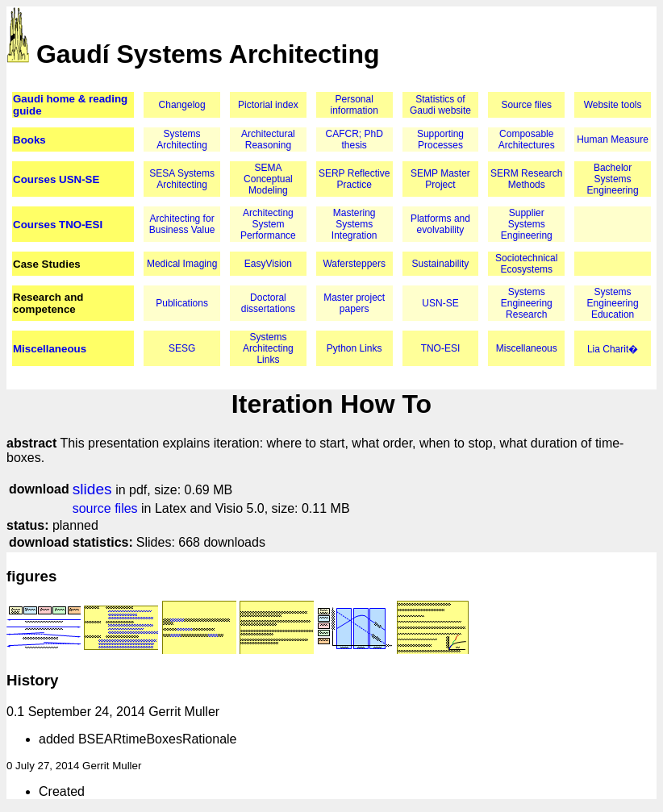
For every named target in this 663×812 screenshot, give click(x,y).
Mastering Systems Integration (354, 224)
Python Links (354, 348)
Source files (526, 105)
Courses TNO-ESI (58, 225)
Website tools (613, 105)
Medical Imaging (182, 264)
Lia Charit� (613, 349)
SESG (182, 348)
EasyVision (268, 264)
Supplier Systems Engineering (527, 224)
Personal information (354, 105)
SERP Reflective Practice (354, 179)
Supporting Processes (440, 139)
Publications (182, 303)
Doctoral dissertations (268, 303)
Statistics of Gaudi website (440, 105)
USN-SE (440, 303)
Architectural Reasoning (268, 139)
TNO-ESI (441, 348)
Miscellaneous (50, 349)
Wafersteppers (354, 264)
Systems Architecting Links (268, 348)
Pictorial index (268, 105)
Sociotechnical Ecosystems (526, 264)
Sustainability (441, 264)
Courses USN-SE (56, 179)
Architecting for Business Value (182, 224)
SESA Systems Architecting (182, 179)
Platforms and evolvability (440, 224)
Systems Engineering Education (613, 303)
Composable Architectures (527, 139)
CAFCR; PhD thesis (354, 139)
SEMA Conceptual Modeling (268, 179)
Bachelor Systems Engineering (613, 179)
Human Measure (613, 139)
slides (92, 489)
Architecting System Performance (268, 224)
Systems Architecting (182, 139)
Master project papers (354, 303)
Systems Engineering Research (527, 303)
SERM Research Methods (526, 179)
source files (105, 508)
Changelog (182, 105)
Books (29, 140)
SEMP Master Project (440, 179)
